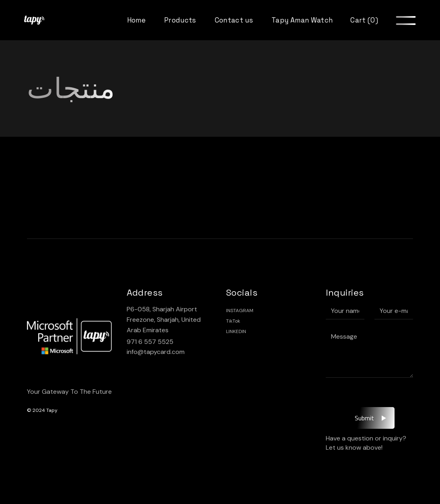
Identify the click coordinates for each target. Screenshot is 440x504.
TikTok (233, 321)
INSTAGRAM (240, 311)
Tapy (52, 410)
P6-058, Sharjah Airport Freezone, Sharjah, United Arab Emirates (164, 320)
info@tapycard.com (156, 352)
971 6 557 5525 (150, 342)
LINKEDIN (236, 331)
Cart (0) (364, 20)
